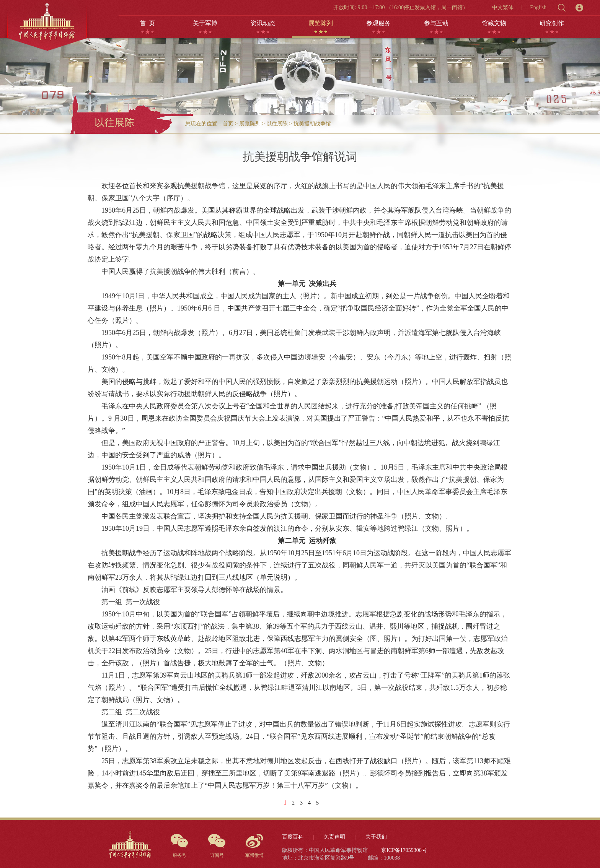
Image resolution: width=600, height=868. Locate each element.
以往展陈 (277, 124)
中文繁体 (503, 7)
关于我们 (376, 837)
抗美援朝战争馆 (312, 124)
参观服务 (378, 23)
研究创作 (552, 23)
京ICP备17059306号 (404, 850)
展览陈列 (321, 23)
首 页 (147, 23)
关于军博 (205, 23)
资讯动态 (263, 23)
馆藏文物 (494, 23)
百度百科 (293, 837)
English (538, 7)
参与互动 (436, 23)
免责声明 (334, 837)
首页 (228, 124)
